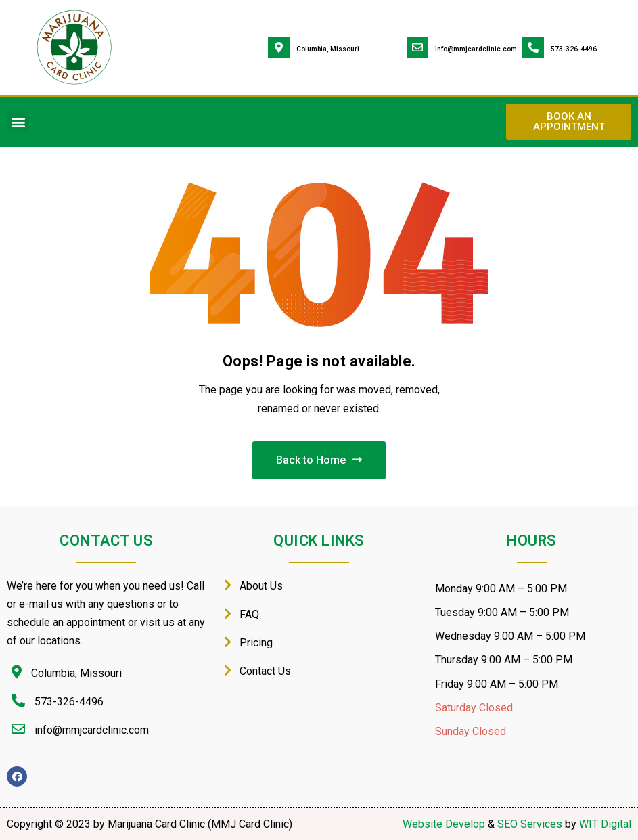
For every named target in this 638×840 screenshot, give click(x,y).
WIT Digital (605, 824)
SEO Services (530, 824)
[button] (18, 122)
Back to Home (319, 460)
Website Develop (444, 824)
